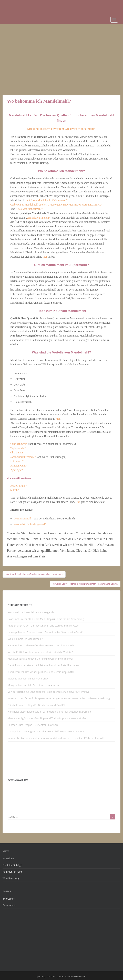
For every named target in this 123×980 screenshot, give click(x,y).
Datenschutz (9, 905)
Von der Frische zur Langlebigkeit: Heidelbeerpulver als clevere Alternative (49, 692)
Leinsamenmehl (22, 519)
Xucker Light (18, 486)
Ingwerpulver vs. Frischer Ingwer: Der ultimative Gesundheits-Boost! (45, 632)
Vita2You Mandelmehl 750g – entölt (46, 200)
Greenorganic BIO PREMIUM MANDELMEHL (74, 205)
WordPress (81, 977)
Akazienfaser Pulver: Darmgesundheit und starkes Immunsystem (44, 626)
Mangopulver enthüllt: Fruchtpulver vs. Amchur (34, 685)
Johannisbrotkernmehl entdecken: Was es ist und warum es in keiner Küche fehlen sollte (57, 738)
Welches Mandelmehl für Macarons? (28, 679)
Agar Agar (16, 470)
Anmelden (8, 858)
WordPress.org (11, 878)
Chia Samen (17, 452)
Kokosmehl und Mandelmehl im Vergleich (31, 612)
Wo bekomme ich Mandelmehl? (25, 639)
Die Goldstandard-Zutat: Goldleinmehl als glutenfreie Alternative (43, 665)
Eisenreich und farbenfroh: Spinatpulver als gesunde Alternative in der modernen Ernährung (59, 698)
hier (45, 257)
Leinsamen (16, 461)
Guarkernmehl (18, 444)
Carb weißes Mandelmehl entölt (28, 205)
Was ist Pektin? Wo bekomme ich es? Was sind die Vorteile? (40, 652)
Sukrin (14, 490)
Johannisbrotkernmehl (22, 457)
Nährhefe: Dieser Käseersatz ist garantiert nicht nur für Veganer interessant (49, 712)
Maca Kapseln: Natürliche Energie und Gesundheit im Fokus (41, 659)
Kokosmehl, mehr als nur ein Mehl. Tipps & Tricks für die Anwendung (46, 619)
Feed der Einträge (12, 865)
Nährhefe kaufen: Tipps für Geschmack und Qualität (37, 705)
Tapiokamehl (17, 448)
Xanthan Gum (18, 466)
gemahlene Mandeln (38, 218)
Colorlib (60, 977)
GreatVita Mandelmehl (29, 209)
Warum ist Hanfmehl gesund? (30, 524)
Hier (78, 502)
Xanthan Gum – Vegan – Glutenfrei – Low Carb (33, 725)
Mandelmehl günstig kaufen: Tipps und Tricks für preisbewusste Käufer (47, 718)
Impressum (9, 899)
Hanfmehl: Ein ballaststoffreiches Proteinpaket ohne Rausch (41, 645)
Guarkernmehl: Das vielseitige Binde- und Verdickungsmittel (41, 672)
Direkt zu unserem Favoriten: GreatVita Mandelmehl (60, 129)
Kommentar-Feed (12, 872)
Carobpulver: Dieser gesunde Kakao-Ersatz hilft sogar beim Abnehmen (47, 731)
